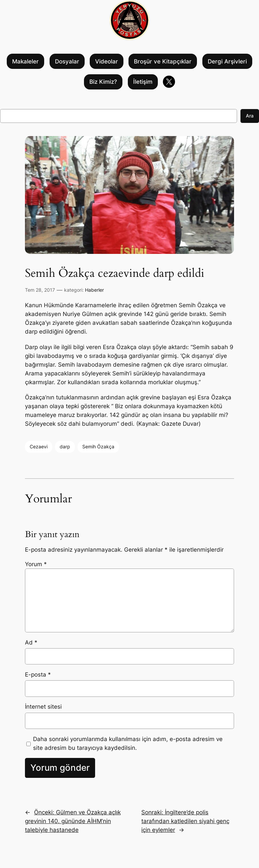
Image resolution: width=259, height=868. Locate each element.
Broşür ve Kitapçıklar (163, 61)
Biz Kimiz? (103, 82)
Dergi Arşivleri (227, 61)
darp (65, 446)
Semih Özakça (98, 446)
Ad (31, 642)
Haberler (94, 290)
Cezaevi (39, 446)
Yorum (36, 564)
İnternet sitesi (43, 707)
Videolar (107, 61)
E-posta (38, 675)
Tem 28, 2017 (40, 290)
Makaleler (25, 61)
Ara (250, 116)
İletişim (143, 82)
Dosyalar (67, 61)
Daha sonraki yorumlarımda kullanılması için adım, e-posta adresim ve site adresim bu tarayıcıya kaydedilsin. (128, 743)
